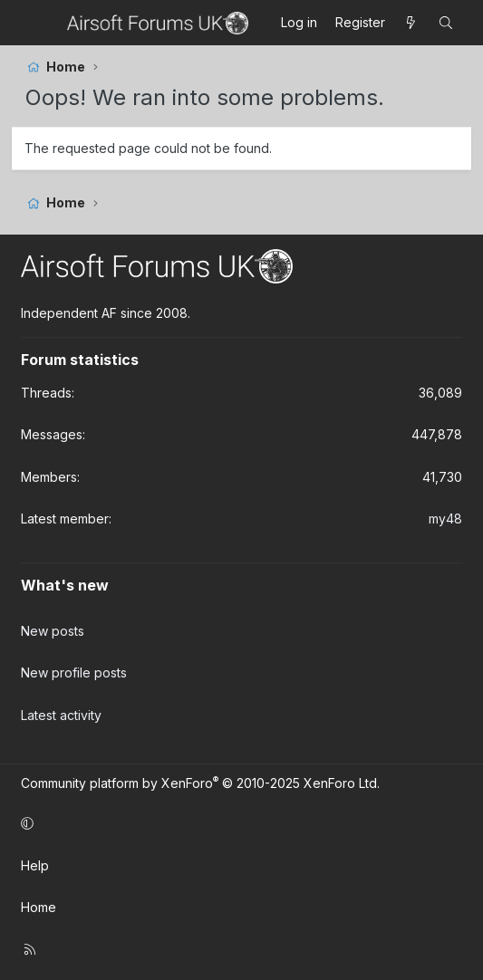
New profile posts (74, 673)
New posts (53, 631)
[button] (238, 823)
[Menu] (41, 23)
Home (39, 907)
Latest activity (61, 715)
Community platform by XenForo (200, 783)
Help (35, 865)
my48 (445, 519)
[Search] (446, 23)
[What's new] (411, 23)
